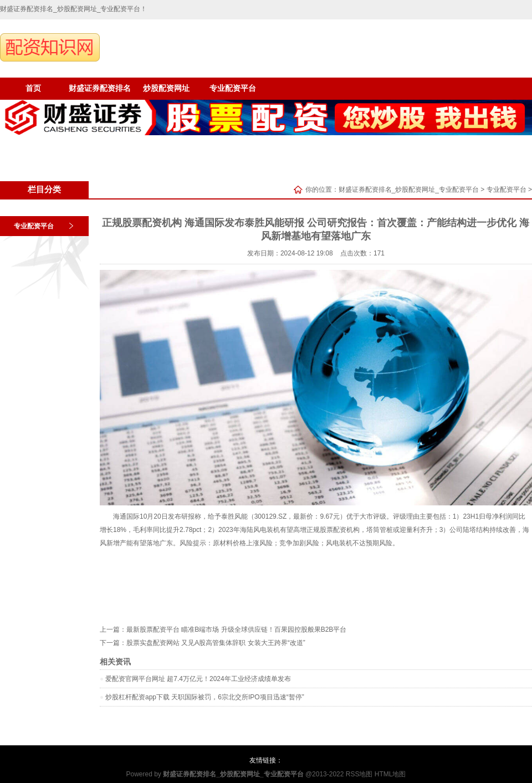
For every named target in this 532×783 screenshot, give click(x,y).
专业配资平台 (233, 88)
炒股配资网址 (166, 88)
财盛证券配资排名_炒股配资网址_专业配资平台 (409, 190)
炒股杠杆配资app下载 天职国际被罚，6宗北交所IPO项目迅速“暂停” (205, 697)
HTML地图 (390, 774)
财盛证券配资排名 (100, 88)
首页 (33, 88)
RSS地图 (359, 774)
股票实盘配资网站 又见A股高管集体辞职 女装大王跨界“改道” (216, 643)
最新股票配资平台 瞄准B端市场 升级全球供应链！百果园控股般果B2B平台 (236, 630)
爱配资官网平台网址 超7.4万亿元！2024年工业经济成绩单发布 (198, 679)
